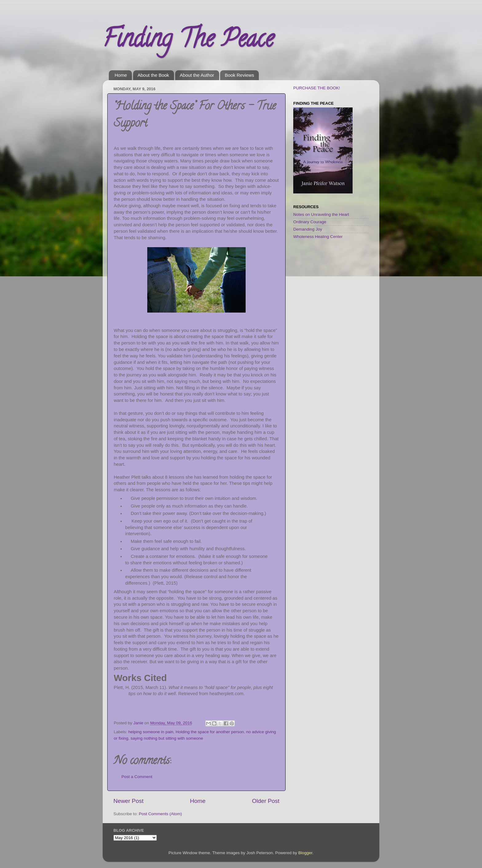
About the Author (197, 75)
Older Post (266, 801)
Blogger (305, 853)
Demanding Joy (308, 229)
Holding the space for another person (210, 732)
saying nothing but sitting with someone (167, 738)
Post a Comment (137, 777)
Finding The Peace (188, 41)
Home (121, 75)
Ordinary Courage (310, 222)
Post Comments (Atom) (160, 814)
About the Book (154, 75)
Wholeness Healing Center (318, 237)
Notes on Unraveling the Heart (321, 214)
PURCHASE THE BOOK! (317, 88)
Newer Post (128, 801)
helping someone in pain (151, 732)
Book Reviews (239, 75)
